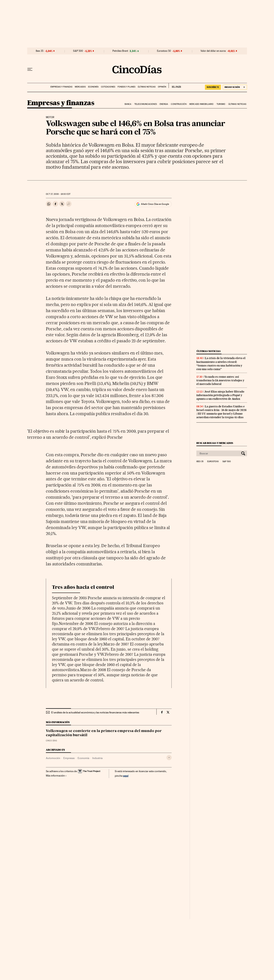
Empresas (69, 758)
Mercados (80, 87)
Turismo (221, 104)
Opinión (162, 87)
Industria (97, 758)
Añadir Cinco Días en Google (155, 204)
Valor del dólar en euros (213, 51)
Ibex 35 (40, 51)
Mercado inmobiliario (201, 104)
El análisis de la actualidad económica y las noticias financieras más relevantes (95, 712)
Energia (164, 104)
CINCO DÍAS (51, 741)
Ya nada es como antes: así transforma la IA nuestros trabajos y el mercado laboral (220, 380)
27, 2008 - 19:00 (58, 194)
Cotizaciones (108, 87)
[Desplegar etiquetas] (169, 758)
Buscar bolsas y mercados (215, 443)
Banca (128, 104)
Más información (56, 776)
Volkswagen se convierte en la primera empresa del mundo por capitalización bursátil (104, 733)
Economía (93, 87)
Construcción (179, 104)
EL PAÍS (175, 86)
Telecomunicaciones (146, 104)
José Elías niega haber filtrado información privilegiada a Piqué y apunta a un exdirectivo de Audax (220, 395)
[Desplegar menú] (30, 69)
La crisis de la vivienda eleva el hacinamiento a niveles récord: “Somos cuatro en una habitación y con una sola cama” (221, 364)
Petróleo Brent (120, 51)
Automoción (53, 758)
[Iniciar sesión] (235, 87)
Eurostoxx (213, 462)
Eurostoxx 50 (164, 51)
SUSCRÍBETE (213, 87)
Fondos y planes (126, 87)
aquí (126, 776)
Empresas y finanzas (61, 87)
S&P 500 (78, 51)
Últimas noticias (147, 87)
